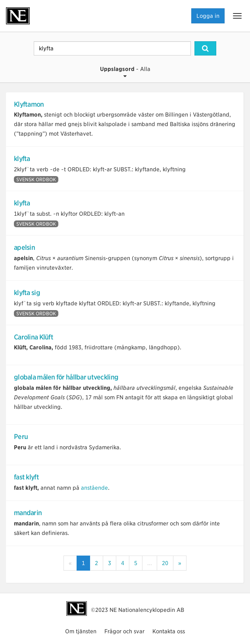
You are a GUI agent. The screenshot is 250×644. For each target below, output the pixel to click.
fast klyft (26, 477)
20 (165, 563)
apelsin (24, 247)
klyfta (22, 159)
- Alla (125, 72)
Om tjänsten (81, 631)
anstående (94, 488)
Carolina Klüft (34, 337)
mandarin (28, 513)
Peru (21, 437)
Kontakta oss (169, 631)
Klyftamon (29, 104)
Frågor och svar (124, 631)
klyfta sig (27, 293)
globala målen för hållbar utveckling (66, 377)
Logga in (208, 16)
